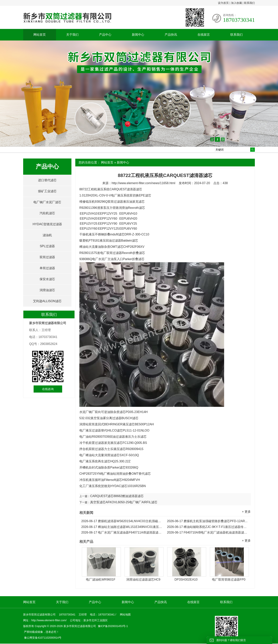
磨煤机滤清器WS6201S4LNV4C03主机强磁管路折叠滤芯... (122, 521)
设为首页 (223, 3)
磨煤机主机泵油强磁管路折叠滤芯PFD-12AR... (207, 521)
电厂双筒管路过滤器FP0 (229, 580)
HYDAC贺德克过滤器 (47, 224)
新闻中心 (138, 35)
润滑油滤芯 (47, 290)
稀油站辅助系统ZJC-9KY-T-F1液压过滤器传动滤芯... (208, 527)
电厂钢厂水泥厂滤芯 (47, 202)
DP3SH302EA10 (186, 580)
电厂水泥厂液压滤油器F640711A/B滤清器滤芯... (122, 532)
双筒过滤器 (47, 257)
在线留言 (204, 35)
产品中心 (105, 35)
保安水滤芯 (47, 279)
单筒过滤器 (47, 268)
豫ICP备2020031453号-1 (113, 626)
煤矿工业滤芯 (47, 191)
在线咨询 (48, 389)
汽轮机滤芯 (47, 213)
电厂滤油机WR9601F (101, 580)
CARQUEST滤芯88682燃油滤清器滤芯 (117, 496)
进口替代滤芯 (47, 180)
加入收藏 (236, 3)
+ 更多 (246, 512)
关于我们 (72, 35)
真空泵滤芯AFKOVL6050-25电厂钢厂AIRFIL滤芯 (124, 502)
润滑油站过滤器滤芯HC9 (143, 580)
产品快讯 (171, 35)
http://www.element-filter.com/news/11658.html (143, 183)
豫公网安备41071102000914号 (43, 638)
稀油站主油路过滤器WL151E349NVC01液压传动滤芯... (122, 527)
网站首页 (40, 35)
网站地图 (125, 614)
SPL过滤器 (47, 246)
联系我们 (249, 3)
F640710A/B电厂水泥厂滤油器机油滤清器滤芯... (208, 532)
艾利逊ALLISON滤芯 (47, 301)
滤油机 (47, 235)
